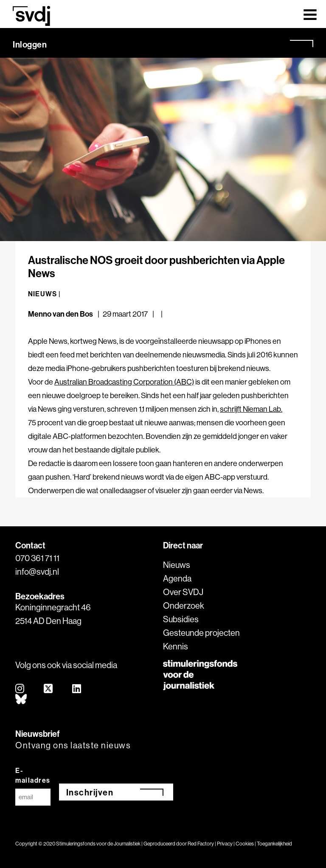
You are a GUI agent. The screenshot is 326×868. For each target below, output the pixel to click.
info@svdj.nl (37, 572)
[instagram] (20, 689)
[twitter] (49, 689)
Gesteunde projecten (201, 633)
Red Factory (201, 844)
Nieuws (177, 565)
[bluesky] (21, 700)
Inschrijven (90, 792)
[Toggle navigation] (310, 14)
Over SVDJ (183, 592)
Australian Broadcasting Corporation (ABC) (124, 382)
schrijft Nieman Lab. (251, 409)
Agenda (177, 578)
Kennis (176, 646)
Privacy (225, 844)
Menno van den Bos (60, 314)
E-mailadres (33, 775)
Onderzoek (184, 605)
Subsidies (181, 619)
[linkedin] (77, 689)
